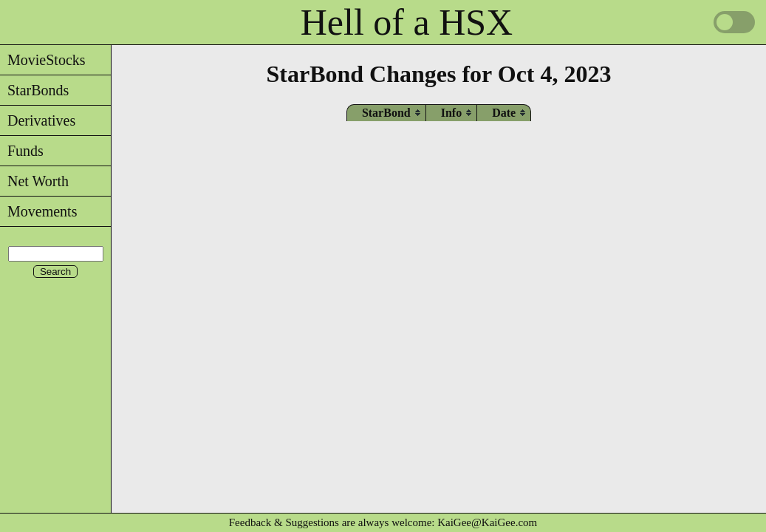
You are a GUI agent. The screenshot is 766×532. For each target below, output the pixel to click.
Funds (22, 151)
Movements (38, 211)
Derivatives (38, 120)
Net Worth (34, 181)
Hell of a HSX (407, 22)
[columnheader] (386, 113)
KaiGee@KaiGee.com (487, 522)
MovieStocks (43, 60)
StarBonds (34, 90)
